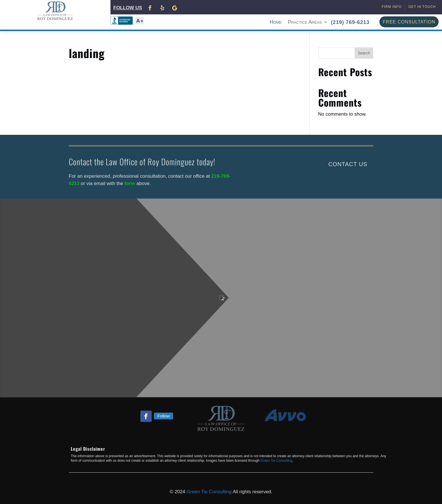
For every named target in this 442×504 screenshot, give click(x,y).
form (131, 183)
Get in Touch (422, 7)
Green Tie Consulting (276, 461)
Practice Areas (305, 22)
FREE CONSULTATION (409, 22)
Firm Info (392, 7)
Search (364, 53)
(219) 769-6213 (350, 22)
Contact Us (348, 164)
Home (276, 22)
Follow (163, 416)
